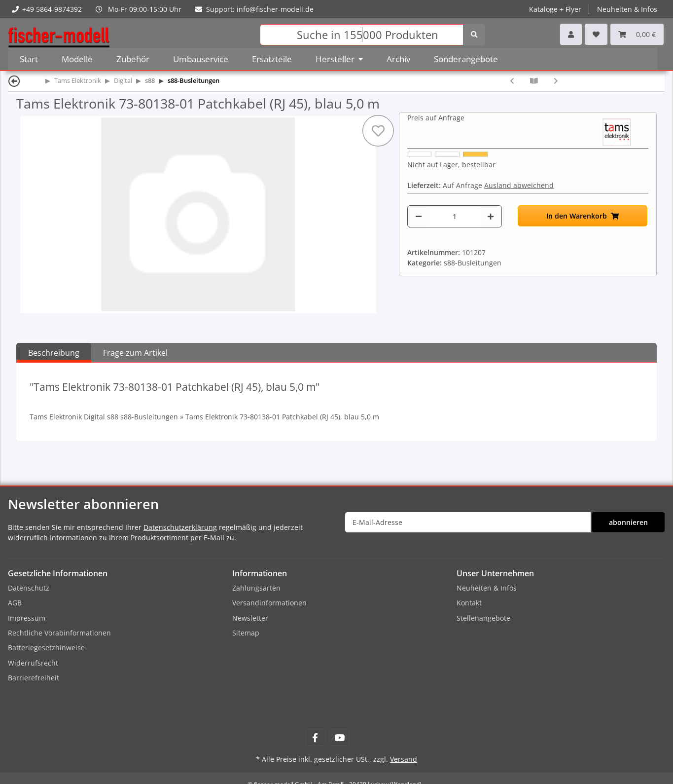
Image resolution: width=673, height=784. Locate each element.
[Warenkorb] (637, 34)
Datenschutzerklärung (180, 527)
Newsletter (250, 618)
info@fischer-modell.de (275, 9)
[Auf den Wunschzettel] (378, 131)
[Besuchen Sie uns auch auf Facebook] (315, 737)
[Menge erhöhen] (491, 216)
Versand (404, 759)
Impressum (27, 618)
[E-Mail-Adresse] (468, 522)
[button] (571, 34)
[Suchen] (362, 35)
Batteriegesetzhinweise (46, 648)
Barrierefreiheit (34, 678)
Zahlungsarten (256, 588)
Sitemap (246, 633)
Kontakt (469, 603)
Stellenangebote (483, 618)
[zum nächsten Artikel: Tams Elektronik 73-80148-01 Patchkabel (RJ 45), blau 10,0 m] (556, 81)
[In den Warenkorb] (583, 216)
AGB (15, 603)
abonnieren (628, 522)
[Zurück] (14, 81)
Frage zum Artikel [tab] (135, 353)
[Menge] (454, 216)
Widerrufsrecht (33, 663)
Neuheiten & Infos (627, 9)
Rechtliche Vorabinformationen (59, 633)
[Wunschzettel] (596, 34)
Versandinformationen (269, 603)
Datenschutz (29, 588)
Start (29, 59)
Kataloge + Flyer (555, 9)
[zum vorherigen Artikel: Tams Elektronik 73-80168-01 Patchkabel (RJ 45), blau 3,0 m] (512, 81)
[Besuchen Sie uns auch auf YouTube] (339, 737)
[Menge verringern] (419, 216)
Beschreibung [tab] (54, 353)
